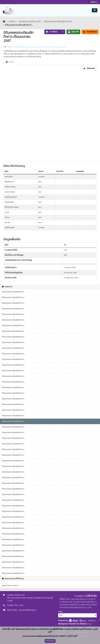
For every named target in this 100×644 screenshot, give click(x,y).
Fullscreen (89, 68)
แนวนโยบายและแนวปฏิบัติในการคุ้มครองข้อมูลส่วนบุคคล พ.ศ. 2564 (78, 606)
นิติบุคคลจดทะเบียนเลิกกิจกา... (19, 25)
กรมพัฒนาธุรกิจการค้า (30, 22)
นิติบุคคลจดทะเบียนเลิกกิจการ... (14, 292)
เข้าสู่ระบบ (94, 2)
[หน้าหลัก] (4, 22)
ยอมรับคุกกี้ (50, 641)
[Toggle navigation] (95, 10)
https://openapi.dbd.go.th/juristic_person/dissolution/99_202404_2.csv (37, 47)
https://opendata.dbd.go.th (77, 599)
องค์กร (12, 22)
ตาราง (10, 62)
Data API (73, 32)
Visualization (90, 32)
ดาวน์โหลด (52, 32)
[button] (62, 32)
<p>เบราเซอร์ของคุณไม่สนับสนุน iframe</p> (50, 116)
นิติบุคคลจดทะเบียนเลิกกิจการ (58, 22)
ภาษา (60, 612)
